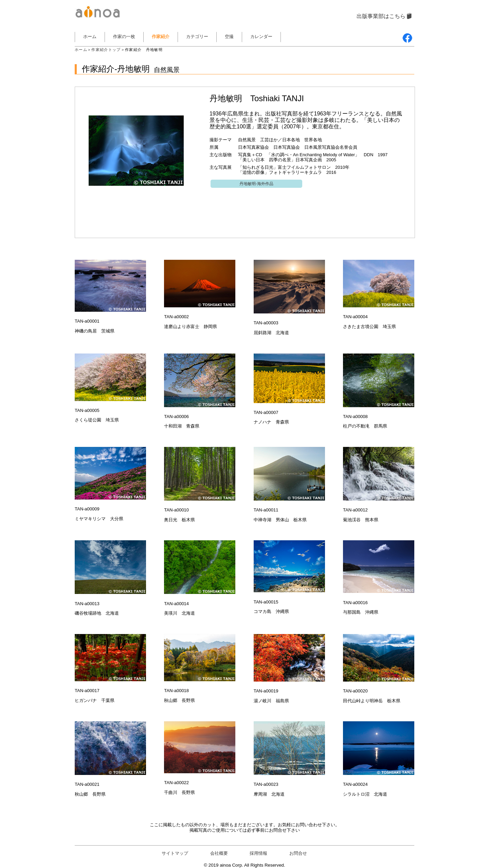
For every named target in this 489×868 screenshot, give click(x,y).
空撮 (229, 37)
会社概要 (219, 853)
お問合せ (298, 853)
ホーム (90, 37)
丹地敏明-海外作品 (256, 184)
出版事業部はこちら (381, 16)
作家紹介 (161, 37)
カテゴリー (197, 37)
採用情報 (258, 853)
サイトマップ (175, 853)
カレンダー (261, 37)
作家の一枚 (124, 37)
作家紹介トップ (106, 50)
